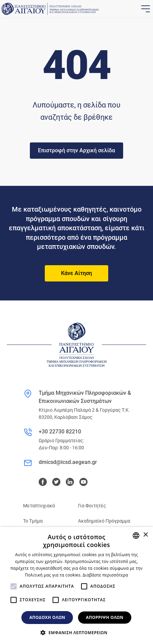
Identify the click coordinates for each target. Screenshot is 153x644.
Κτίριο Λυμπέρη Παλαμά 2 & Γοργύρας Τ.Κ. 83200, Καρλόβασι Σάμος (84, 414)
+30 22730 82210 (60, 432)
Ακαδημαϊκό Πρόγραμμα (104, 521)
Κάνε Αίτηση (76, 273)
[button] (76, 632)
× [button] (145, 535)
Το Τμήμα (33, 521)
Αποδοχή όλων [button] (47, 617)
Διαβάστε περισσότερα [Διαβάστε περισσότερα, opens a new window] (106, 575)
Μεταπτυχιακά (39, 506)
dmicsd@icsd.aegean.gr (68, 462)
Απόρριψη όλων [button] (104, 617)
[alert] (76, 586)
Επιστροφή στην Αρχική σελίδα (76, 150)
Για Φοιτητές (92, 506)
